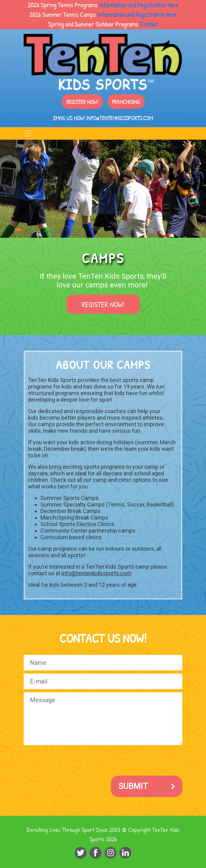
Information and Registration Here (139, 5)
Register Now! (82, 102)
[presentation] (71, 760)
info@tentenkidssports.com (119, 118)
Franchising (126, 102)
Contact (149, 24)
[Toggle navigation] (28, 133)
